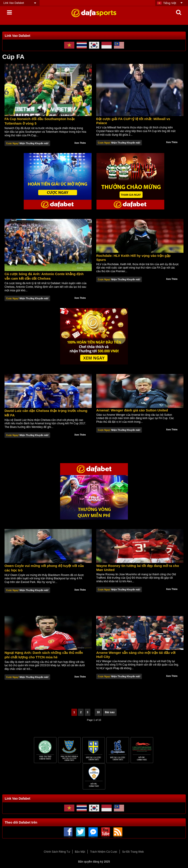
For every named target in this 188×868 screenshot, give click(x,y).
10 (98, 712)
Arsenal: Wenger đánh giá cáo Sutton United (132, 410)
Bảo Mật (80, 852)
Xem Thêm (80, 143)
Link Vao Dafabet (14, 3)
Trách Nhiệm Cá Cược (103, 852)
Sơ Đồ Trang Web (133, 852)
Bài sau (110, 712)
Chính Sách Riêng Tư (57, 852)
